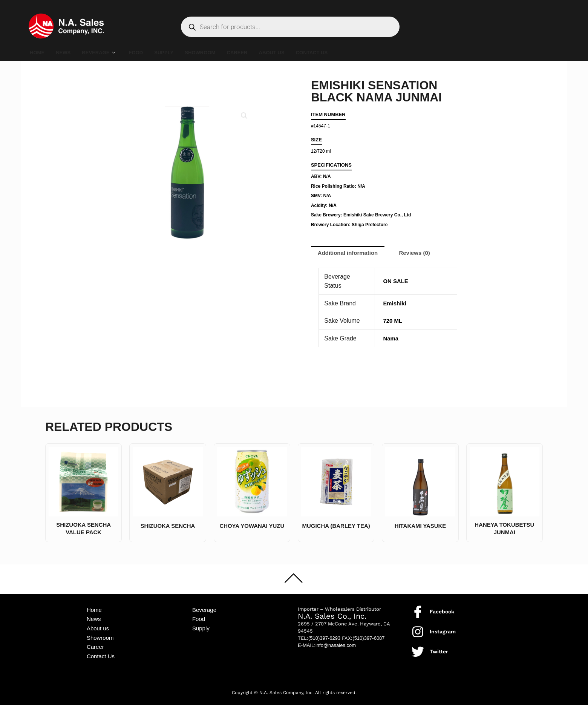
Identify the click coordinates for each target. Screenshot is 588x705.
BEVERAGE (105, 53)
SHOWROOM (216, 53)
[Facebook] (418, 608)
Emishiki (395, 304)
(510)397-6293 (324, 634)
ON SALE (396, 282)
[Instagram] (418, 628)
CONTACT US (339, 53)
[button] (244, 116)
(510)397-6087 (368, 634)
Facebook (442, 608)
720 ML (393, 322)
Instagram (443, 628)
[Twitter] (418, 648)
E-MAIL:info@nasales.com (327, 641)
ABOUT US (295, 53)
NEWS (67, 53)
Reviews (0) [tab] (421, 253)
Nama (391, 339)
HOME (38, 53)
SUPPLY (176, 53)
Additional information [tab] (350, 253)
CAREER (257, 53)
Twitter (439, 648)
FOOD (145, 53)
